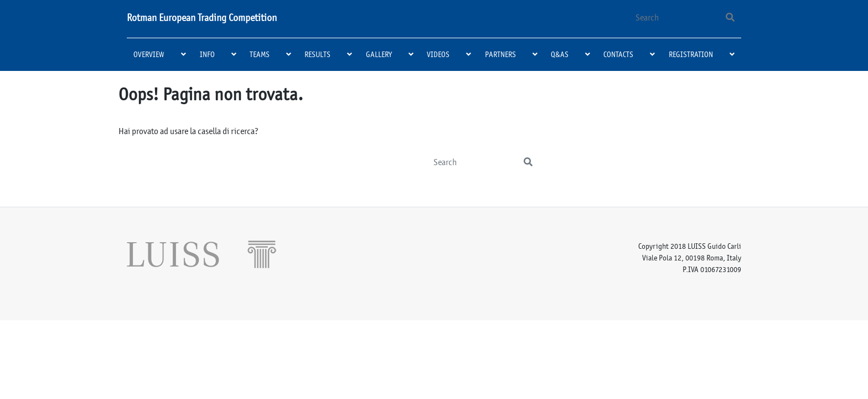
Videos (438, 54)
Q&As (560, 54)
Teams (260, 54)
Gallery (379, 54)
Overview (149, 54)
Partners (500, 54)
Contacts (618, 54)
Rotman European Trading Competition (202, 18)
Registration (691, 54)
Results (317, 54)
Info (207, 54)
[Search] (673, 18)
